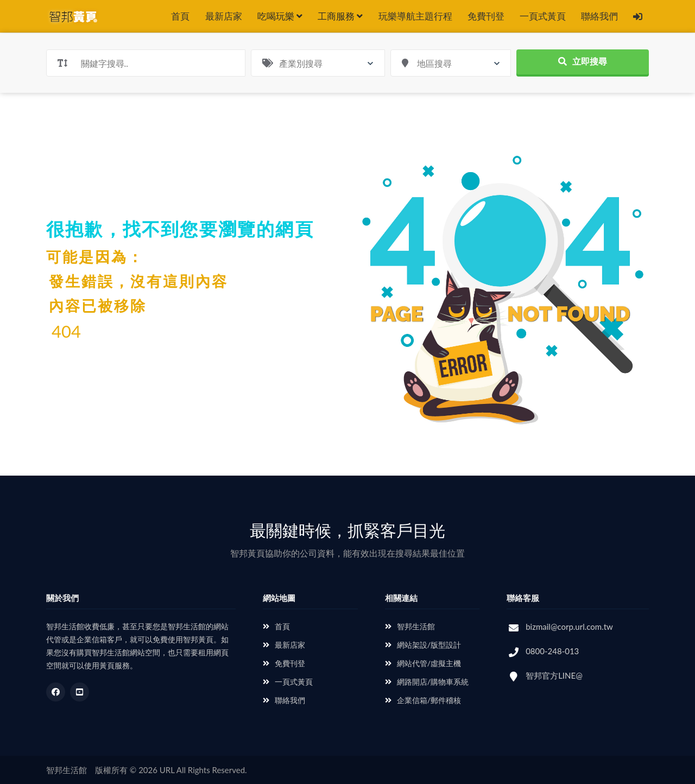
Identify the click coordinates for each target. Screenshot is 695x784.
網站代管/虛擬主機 (423, 663)
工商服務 (340, 16)
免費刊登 (486, 16)
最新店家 (224, 16)
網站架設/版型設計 (423, 645)
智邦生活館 (410, 626)
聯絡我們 (599, 16)
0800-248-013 (552, 651)
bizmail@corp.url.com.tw (569, 627)
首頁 (180, 16)
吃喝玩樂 (280, 16)
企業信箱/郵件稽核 (423, 700)
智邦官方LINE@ (554, 675)
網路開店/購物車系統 (427, 682)
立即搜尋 (583, 61)
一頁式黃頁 (543, 16)
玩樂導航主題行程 (415, 16)
